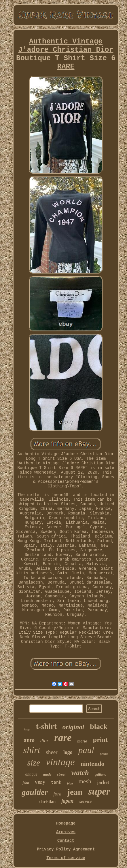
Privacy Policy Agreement (66, 849)
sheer (52, 752)
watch (80, 773)
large (27, 729)
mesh (85, 781)
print (101, 740)
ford (58, 794)
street (61, 774)
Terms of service (66, 858)
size (34, 762)
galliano (101, 774)
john (26, 783)
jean (75, 792)
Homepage (66, 823)
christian (47, 801)
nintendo (92, 764)
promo (104, 754)
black (99, 727)
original (73, 727)
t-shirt (46, 726)
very (40, 782)
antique (31, 774)
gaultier (35, 792)
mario (82, 741)
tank (56, 783)
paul (86, 750)
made (47, 774)
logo (68, 752)
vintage (60, 762)
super (99, 791)
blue (70, 783)
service (86, 801)
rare (63, 738)
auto (29, 740)
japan (67, 801)
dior (44, 741)
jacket (103, 782)
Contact (66, 841)
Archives (66, 832)
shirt (32, 750)
